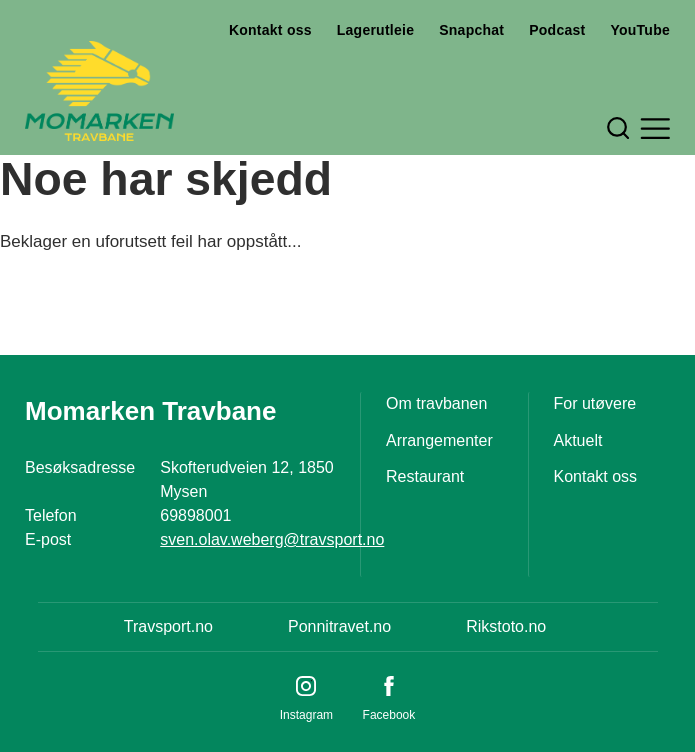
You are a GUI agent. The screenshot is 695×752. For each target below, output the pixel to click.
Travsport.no (168, 626)
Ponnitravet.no (339, 626)
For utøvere (595, 403)
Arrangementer (439, 440)
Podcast (557, 30)
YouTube (640, 30)
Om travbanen (436, 403)
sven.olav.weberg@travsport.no (272, 539)
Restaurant (425, 476)
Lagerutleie (375, 30)
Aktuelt (578, 440)
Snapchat (471, 30)
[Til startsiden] (99, 91)
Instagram (306, 715)
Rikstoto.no (506, 626)
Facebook (389, 715)
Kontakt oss (270, 30)
